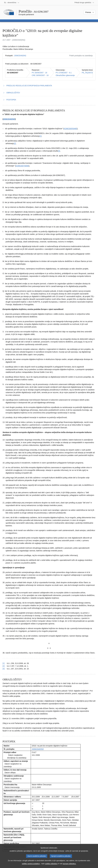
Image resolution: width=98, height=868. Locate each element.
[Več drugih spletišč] (84, 3)
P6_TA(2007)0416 (89, 73)
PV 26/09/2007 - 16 (39, 73)
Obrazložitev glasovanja (65, 75)
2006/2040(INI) (20, 56)
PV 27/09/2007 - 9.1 (64, 73)
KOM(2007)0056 (22, 166)
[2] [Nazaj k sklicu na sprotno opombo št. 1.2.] (4, 666)
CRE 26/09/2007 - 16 (40, 75)
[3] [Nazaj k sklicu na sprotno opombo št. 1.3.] (4, 669)
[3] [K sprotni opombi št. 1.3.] (59, 151)
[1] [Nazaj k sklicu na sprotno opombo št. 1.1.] (4, 663)
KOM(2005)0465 (70, 129)
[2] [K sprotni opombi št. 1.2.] (15, 143)
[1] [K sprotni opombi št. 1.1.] (41, 136)
